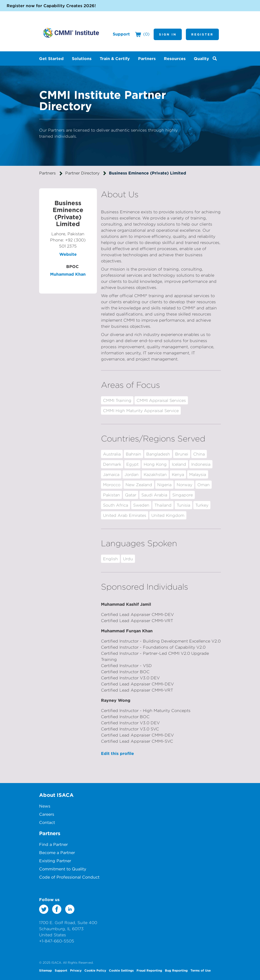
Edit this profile (117, 753)
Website (68, 254)
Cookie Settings (121, 970)
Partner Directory (82, 173)
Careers (47, 814)
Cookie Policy (95, 970)
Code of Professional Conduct (69, 877)
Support (121, 34)
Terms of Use (201, 970)
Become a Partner (57, 853)
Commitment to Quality (63, 869)
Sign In (168, 34)
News (45, 806)
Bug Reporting (176, 970)
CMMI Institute (71, 33)
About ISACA (56, 795)
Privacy (76, 970)
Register (202, 34)
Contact (47, 822)
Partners (47, 173)
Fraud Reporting (149, 970)
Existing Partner (55, 861)
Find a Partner (53, 844)
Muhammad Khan (68, 274)
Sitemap (46, 970)
